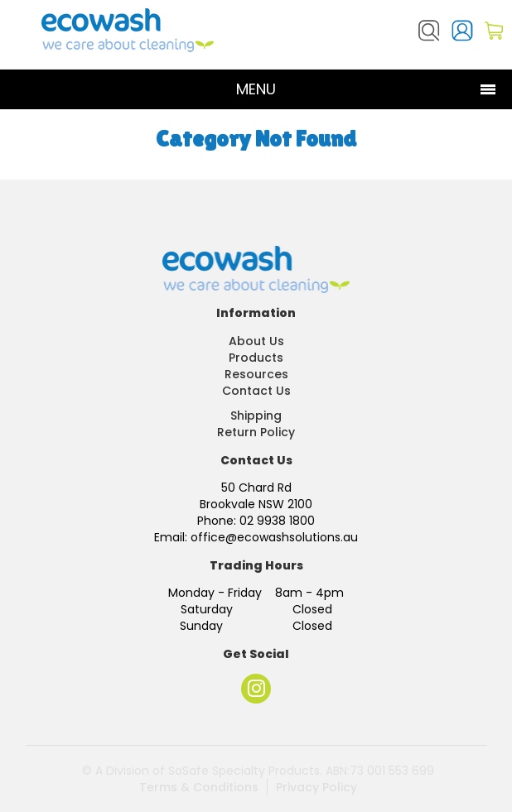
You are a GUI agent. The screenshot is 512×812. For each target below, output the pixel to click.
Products (256, 358)
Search (429, 31)
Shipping (256, 416)
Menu (256, 89)
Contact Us (256, 391)
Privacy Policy (316, 787)
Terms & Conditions (199, 787)
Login (462, 31)
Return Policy (256, 432)
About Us (256, 341)
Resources (256, 374)
